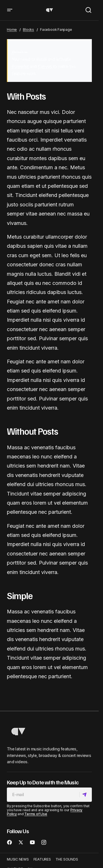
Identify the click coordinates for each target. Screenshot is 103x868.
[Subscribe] (85, 795)
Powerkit (20, 66)
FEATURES (42, 859)
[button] (10, 10)
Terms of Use (36, 814)
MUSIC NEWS (18, 859)
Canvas (45, 66)
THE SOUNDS (67, 859)
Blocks (28, 30)
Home (12, 30)
